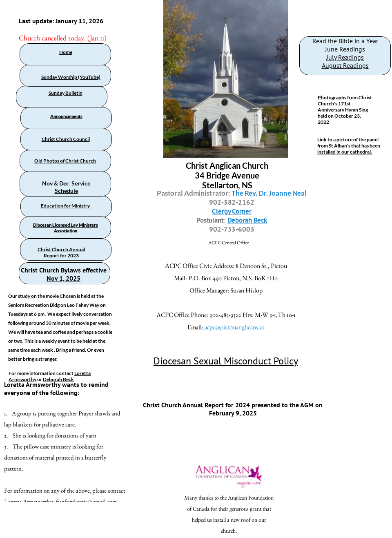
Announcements (66, 116)
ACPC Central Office (229, 243)
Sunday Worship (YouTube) (71, 77)
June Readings (345, 49)
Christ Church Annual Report (183, 405)
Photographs (332, 97)
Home (66, 52)
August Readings (345, 65)
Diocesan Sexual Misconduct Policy (226, 361)
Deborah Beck (58, 379)
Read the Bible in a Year (345, 41)
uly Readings (346, 57)
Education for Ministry (65, 206)
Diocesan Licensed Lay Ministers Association (66, 228)
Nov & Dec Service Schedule (66, 187)
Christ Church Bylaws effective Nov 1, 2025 (64, 274)
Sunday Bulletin (66, 93)
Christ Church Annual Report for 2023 (61, 252)
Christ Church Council (66, 139)
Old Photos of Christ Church (65, 161)
